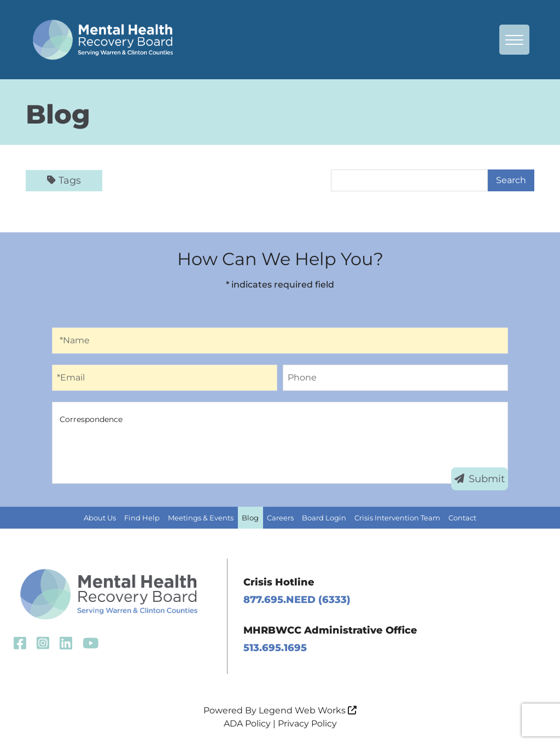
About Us (100, 518)
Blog (250, 518)
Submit (480, 479)
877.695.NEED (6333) (297, 600)
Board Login (324, 518)
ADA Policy (247, 724)
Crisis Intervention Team (397, 518)
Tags (64, 180)
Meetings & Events (201, 518)
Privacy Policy (307, 724)
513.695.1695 (275, 648)
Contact (462, 518)
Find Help (142, 518)
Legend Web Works (308, 710)
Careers (280, 518)
